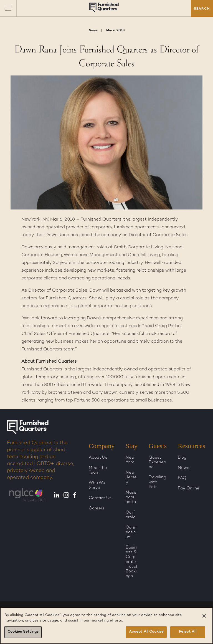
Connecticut (131, 532)
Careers (97, 508)
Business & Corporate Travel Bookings (131, 562)
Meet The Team (98, 470)
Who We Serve (97, 485)
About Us (98, 458)
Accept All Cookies (146, 632)
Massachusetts (131, 497)
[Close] (204, 616)
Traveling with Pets (157, 482)
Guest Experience (157, 462)
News (183, 468)
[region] (106, 626)
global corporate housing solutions (115, 306)
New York (130, 460)
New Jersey (131, 477)
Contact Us (100, 498)
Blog (182, 458)
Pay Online (189, 488)
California (131, 515)
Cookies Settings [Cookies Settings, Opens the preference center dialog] (23, 632)
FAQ (182, 478)
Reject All (187, 632)
